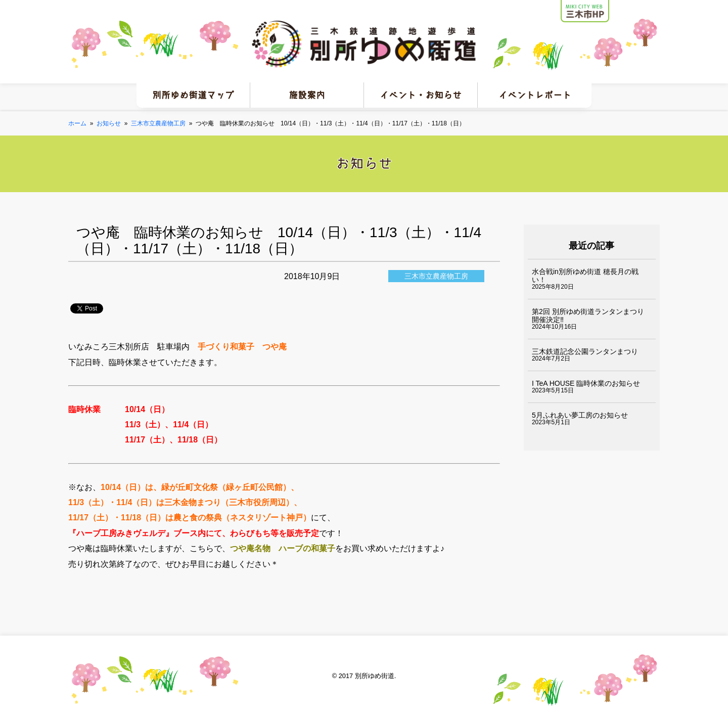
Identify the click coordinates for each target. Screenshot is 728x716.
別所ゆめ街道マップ (193, 95)
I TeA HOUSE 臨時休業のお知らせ (586, 383)
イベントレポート (535, 95)
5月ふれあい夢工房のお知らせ (580, 415)
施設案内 (307, 95)
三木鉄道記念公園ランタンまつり (585, 351)
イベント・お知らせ (421, 95)
